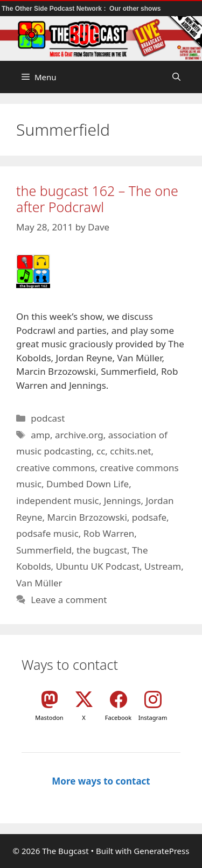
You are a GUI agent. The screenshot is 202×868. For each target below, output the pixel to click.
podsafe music (47, 533)
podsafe (149, 517)
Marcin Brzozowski (87, 517)
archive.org (79, 435)
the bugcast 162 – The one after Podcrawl (97, 199)
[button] (176, 77)
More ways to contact (101, 781)
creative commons (55, 468)
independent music (58, 500)
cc (101, 451)
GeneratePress (161, 851)
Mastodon (49, 717)
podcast (48, 418)
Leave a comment (69, 600)
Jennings (123, 500)
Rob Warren (109, 533)
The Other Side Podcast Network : (55, 9)
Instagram (153, 717)
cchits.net (130, 451)
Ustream (163, 566)
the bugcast (102, 550)
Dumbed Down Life (88, 484)
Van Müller (39, 583)
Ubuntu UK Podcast (98, 566)
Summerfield (44, 550)
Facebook (118, 717)
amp (40, 435)
